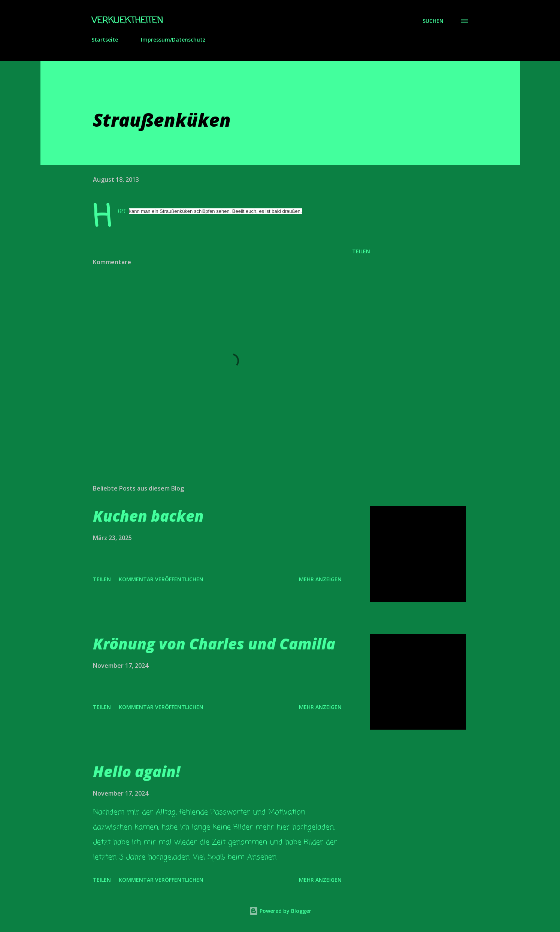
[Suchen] (433, 21)
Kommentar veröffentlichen (161, 579)
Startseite (105, 40)
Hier (122, 211)
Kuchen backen (148, 516)
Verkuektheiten (127, 21)
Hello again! (137, 771)
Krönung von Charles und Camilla (214, 644)
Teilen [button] (361, 251)
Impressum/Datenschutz (173, 40)
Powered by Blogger (280, 911)
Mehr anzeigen (320, 579)
